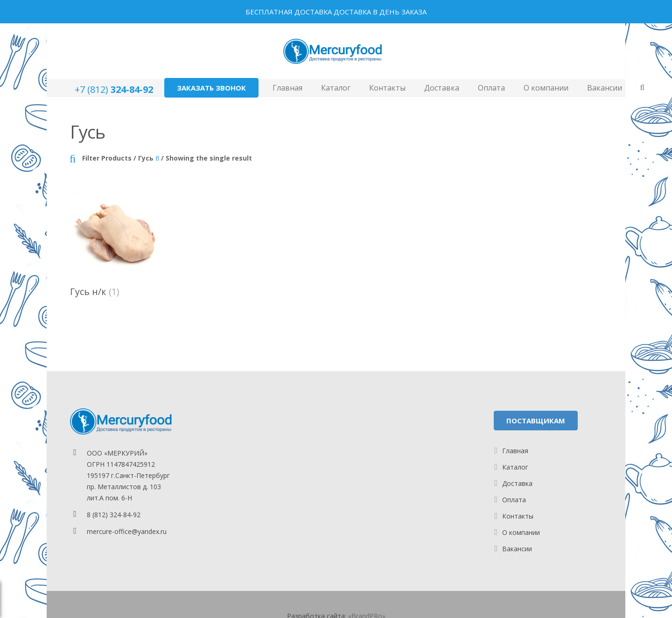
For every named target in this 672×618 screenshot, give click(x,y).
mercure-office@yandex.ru (127, 531)
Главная (515, 451)
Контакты (518, 516)
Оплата (514, 500)
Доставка (517, 483)
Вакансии (517, 549)
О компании (521, 532)
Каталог (515, 467)
